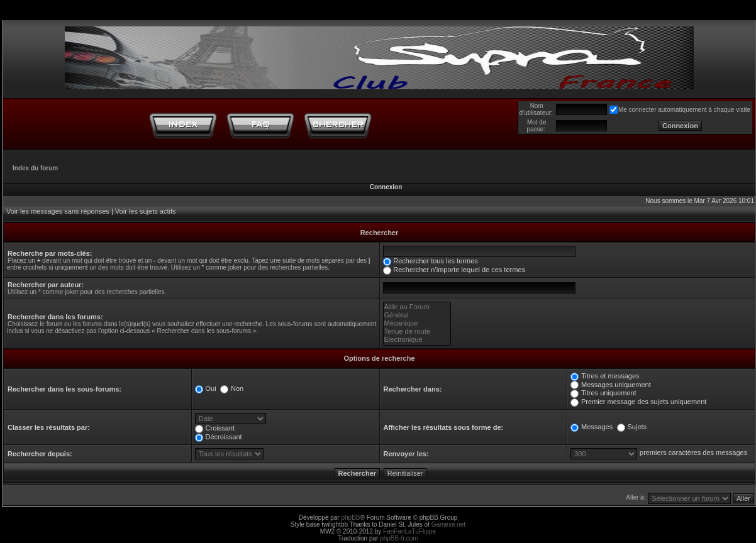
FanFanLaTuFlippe (409, 531)
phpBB (350, 518)
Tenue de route (417, 332)
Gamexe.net (448, 524)
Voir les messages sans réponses (58, 211)
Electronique (417, 340)
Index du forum (35, 168)
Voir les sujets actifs (146, 211)
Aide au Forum (417, 307)
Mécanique (417, 323)
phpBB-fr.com (399, 538)
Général (417, 315)
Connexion (386, 187)
